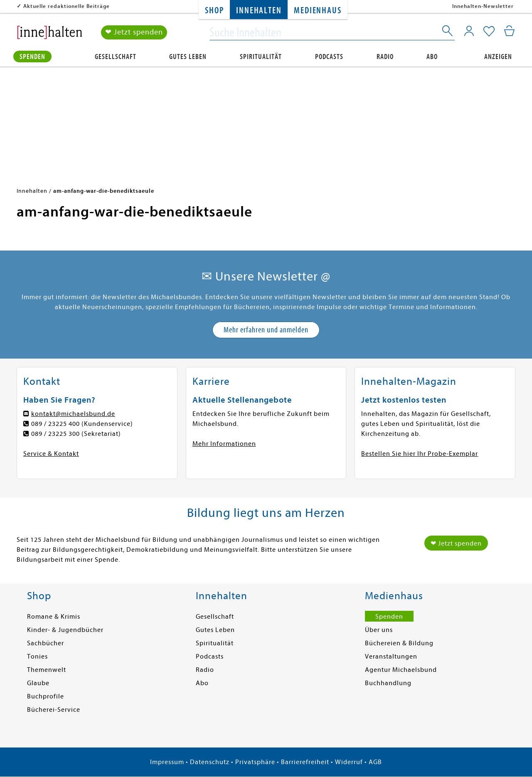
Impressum (167, 762)
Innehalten (259, 11)
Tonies (37, 657)
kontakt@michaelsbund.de (73, 414)
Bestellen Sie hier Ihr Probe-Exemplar (420, 454)
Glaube (38, 683)
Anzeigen (498, 57)
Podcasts (329, 57)
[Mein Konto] (469, 31)
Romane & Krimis (54, 617)
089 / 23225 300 (55, 434)
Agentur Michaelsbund (401, 670)
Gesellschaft (116, 57)
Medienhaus (318, 11)
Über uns (379, 630)
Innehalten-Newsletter (483, 6)
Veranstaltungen (391, 657)
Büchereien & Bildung (399, 643)
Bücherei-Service (54, 710)
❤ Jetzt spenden (134, 33)
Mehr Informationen (224, 444)
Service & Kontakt (51, 454)
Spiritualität (261, 57)
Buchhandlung (388, 683)
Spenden (32, 57)
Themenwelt (47, 670)
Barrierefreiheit (305, 762)
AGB (375, 762)
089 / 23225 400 (55, 424)
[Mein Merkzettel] (489, 32)
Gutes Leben (188, 57)
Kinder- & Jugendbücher (65, 630)
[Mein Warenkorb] (509, 31)
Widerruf (349, 762)
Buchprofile (46, 696)
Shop (214, 11)
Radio (385, 57)
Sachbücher (46, 643)
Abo (432, 57)
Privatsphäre (255, 762)
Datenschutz (210, 762)
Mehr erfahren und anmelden (266, 330)
